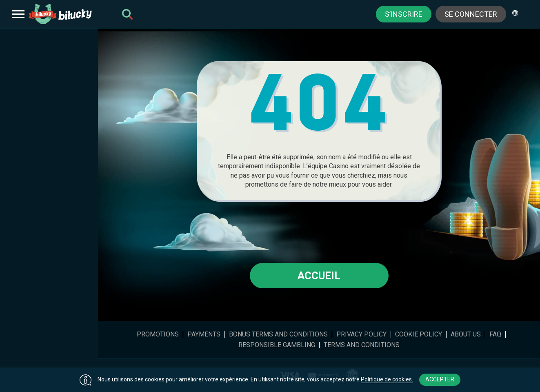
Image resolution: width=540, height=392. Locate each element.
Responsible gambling (277, 345)
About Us (466, 334)
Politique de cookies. (387, 379)
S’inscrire (404, 14)
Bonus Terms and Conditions (278, 334)
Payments (204, 334)
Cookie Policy (419, 334)
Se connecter (471, 14)
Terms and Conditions (362, 345)
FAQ (495, 334)
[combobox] (518, 14)
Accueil (319, 276)
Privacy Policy (361, 334)
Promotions (158, 334)
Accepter (440, 379)
